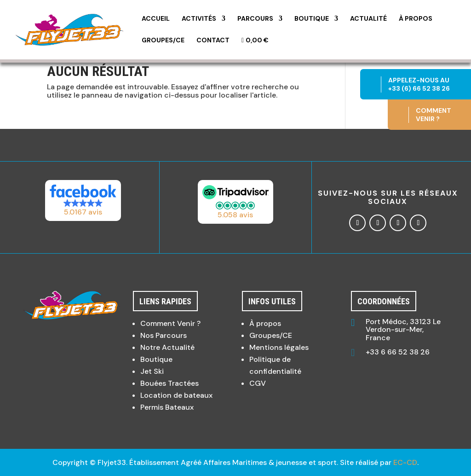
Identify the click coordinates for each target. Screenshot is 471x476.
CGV (258, 383)
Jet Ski (152, 371)
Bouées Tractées (169, 383)
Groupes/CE (163, 41)
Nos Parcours (164, 335)
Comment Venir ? (170, 323)
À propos (416, 19)
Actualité (368, 19)
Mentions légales (279, 347)
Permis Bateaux (167, 407)
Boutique (312, 19)
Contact (213, 41)
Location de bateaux (176, 395)
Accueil (156, 19)
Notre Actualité (167, 347)
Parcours (255, 19)
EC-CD (405, 462)
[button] (83, 200)
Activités (199, 19)
